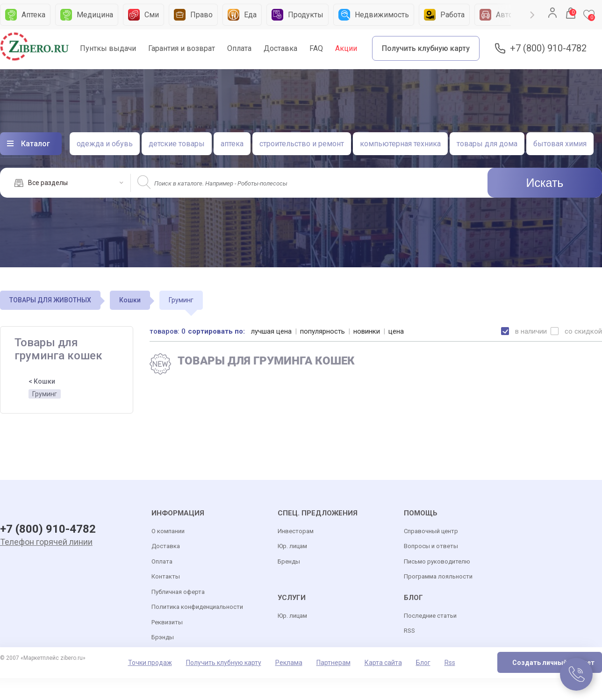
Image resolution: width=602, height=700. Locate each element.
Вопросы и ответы (431, 546)
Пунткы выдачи (108, 48)
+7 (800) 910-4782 (548, 48)
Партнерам (333, 663)
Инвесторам (296, 531)
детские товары (177, 144)
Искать (545, 183)
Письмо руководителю (437, 561)
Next (532, 15)
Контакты (166, 576)
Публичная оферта (178, 592)
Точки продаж (150, 663)
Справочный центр (431, 531)
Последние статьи (430, 616)
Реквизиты (167, 622)
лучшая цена (271, 331)
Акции (346, 48)
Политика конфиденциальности (197, 607)
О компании (168, 531)
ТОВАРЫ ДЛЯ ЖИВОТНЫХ (50, 300)
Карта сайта (383, 663)
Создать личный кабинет (553, 663)
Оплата (239, 48)
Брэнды (163, 637)
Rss (450, 663)
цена (396, 331)
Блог (423, 663)
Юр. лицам (292, 546)
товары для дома (487, 144)
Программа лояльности (438, 576)
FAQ (316, 48)
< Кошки (42, 381)
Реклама (289, 663)
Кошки (130, 300)
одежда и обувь (105, 144)
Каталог (36, 144)
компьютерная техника (400, 144)
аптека (232, 144)
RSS (409, 631)
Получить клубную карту (426, 48)
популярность (322, 331)
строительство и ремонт (302, 144)
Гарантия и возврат (182, 48)
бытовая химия (560, 144)
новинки (367, 331)
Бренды (289, 561)
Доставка (280, 48)
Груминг (45, 394)
